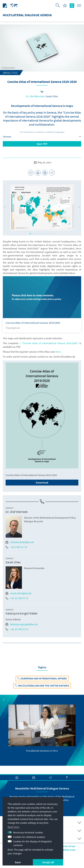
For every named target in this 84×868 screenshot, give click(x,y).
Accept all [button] (48, 862)
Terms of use (68, 846)
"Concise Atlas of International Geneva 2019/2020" (49, 343)
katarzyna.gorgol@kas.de (22, 624)
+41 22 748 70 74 (17, 629)
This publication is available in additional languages (42, 132)
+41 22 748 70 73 (17, 598)
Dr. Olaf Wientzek (35, 96)
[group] (42, 729)
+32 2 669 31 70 (16, 547)
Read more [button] (13, 827)
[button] (5, 207)
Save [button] (18, 862)
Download (42, 482)
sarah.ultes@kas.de (19, 593)
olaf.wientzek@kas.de (20, 542)
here (58, 352)
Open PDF (42, 144)
